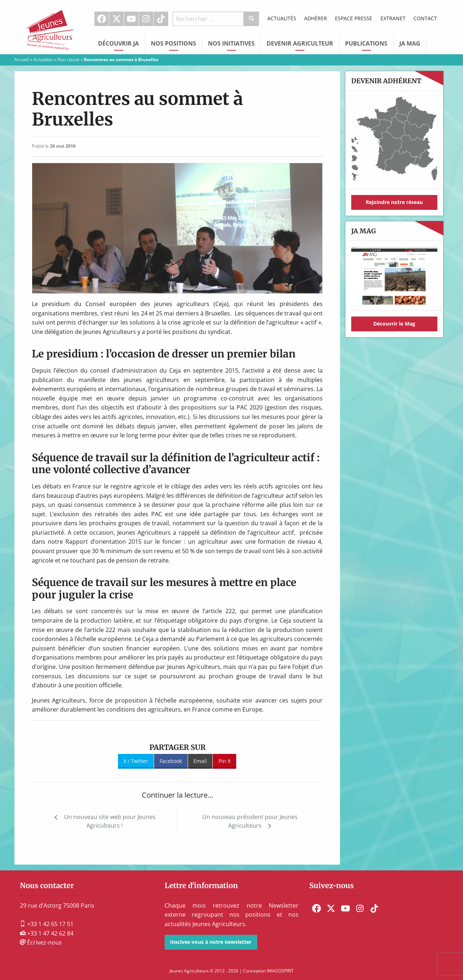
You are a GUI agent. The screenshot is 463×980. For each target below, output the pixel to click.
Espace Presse (354, 18)
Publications (366, 43)
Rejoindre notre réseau (394, 202)
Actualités (282, 18)
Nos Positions (173, 43)
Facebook (102, 19)
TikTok (161, 19)
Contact (425, 18)
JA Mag (410, 43)
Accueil (22, 60)
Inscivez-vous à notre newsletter (211, 942)
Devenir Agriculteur (300, 43)
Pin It (225, 761)
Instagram (146, 19)
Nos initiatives (231, 43)
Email (200, 761)
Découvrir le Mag (394, 324)
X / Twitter (136, 761)
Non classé (69, 60)
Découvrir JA (118, 43)
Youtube (131, 19)
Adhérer (316, 18)
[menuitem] (102, 19)
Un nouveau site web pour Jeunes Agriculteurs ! (110, 821)
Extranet (393, 18)
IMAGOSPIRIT (280, 971)
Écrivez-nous (41, 942)
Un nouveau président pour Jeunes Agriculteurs (250, 821)
